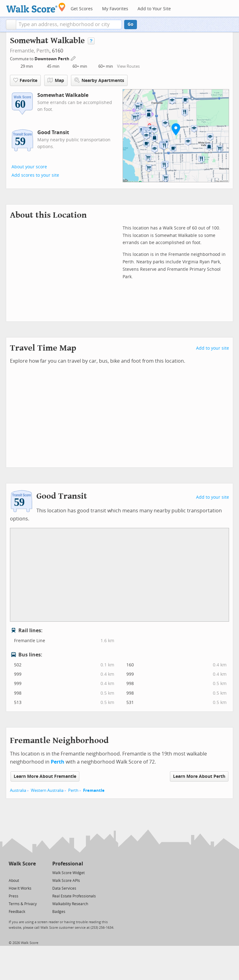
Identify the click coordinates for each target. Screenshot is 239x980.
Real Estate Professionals (74, 896)
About (14, 881)
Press (14, 896)
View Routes (128, 66)
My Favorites (115, 9)
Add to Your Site (154, 9)
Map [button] (56, 80)
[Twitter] (12, 872)
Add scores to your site (35, 175)
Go (131, 24)
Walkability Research (70, 904)
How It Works (20, 888)
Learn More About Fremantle (45, 776)
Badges (59, 912)
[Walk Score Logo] (36, 8)
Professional (68, 864)
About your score (29, 167)
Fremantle (94, 790)
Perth (43, 51)
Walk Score (22, 864)
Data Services (64, 888)
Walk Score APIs (66, 881)
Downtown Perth (52, 59)
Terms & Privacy (23, 904)
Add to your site (213, 348)
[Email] (32, 872)
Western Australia (47, 790)
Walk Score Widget (68, 873)
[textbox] (69, 25)
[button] (11, 25)
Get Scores (82, 9)
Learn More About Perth (199, 776)
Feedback (17, 912)
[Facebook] (22, 872)
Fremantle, (23, 51)
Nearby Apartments (99, 80)
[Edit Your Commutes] (73, 58)
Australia (18, 790)
